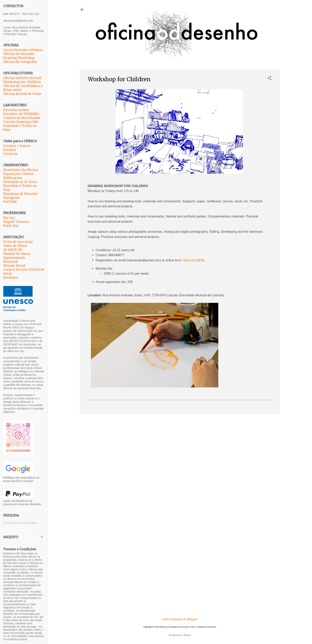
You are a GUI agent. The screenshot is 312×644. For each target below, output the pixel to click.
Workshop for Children (22, 82)
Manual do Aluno (17, 254)
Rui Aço (9, 218)
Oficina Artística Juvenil (22, 78)
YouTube (10, 202)
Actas (8, 273)
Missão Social (14, 266)
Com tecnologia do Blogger (180, 619)
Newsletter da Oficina (20, 170)
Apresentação (14, 258)
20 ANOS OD (13, 250)
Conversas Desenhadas (22, 118)
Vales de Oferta (15, 246)
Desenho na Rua (16, 110)
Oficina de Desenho (19, 54)
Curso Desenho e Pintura (23, 50)
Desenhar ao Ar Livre (20, 182)
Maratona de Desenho (21, 194)
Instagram (12, 198)
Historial (10, 262)
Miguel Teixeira (16, 222)
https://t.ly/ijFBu (194, 260)
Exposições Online (18, 174)
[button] (269, 78)
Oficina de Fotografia (20, 62)
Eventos (10, 150)
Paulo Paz (11, 226)
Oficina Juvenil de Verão (22, 94)
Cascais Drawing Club (21, 122)
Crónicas (10, 154)
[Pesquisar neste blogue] (24, 523)
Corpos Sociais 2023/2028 (24, 269)
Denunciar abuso (180, 635)
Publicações (13, 178)
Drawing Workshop (19, 58)
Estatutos (11, 277)
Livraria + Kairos (17, 146)
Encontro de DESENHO (21, 114)
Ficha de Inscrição (18, 242)
